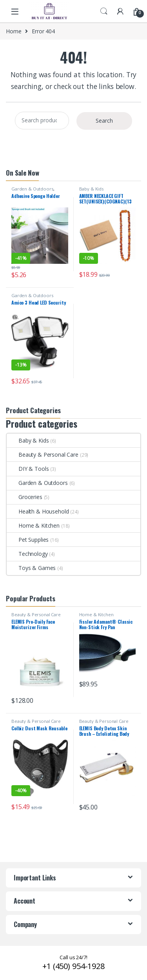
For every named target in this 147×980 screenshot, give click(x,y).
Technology (27, 554)
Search (104, 11)
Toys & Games (31, 568)
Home (14, 31)
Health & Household (38, 511)
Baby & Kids (91, 189)
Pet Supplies (28, 540)
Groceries (24, 497)
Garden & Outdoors (32, 189)
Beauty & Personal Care (43, 455)
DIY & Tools (28, 469)
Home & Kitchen (33, 525)
